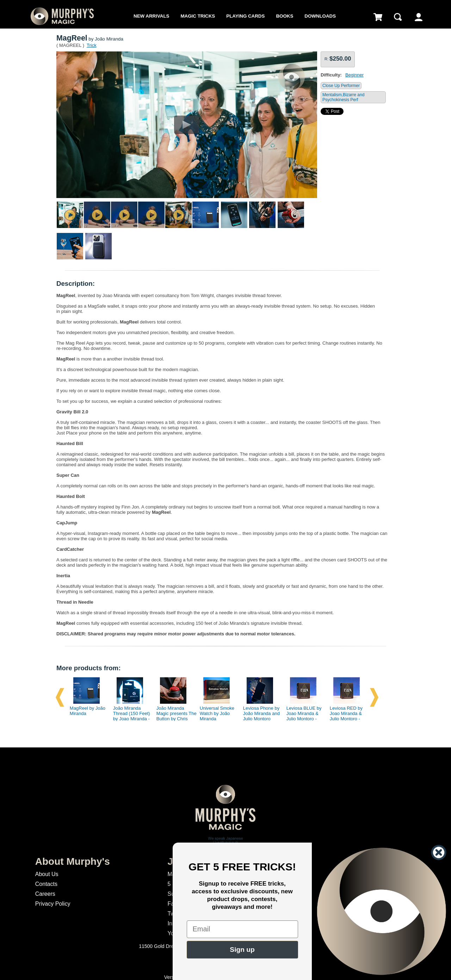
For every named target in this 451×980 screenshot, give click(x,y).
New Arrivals (151, 16)
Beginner (354, 75)
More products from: (88, 668)
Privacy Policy (53, 904)
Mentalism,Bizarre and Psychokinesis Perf (343, 97)
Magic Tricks (198, 16)
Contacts (46, 884)
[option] (87, 697)
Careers (45, 894)
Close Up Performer (341, 86)
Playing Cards (245, 16)
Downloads (320, 16)
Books (285, 16)
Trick (92, 45)
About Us (47, 874)
